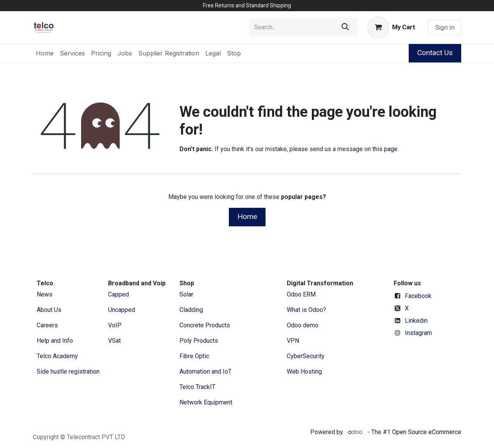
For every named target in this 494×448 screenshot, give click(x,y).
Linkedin (416, 321)
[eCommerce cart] (391, 27)
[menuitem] (45, 53)
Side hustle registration (68, 371)
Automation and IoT (206, 371)
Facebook (418, 296)
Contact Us (435, 53)
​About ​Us (49, 310)
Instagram (418, 333)
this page (385, 149)
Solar (186, 294)
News (45, 294)
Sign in (445, 27)
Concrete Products (205, 325)
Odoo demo (303, 325)
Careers (47, 325)
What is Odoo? (306, 310)
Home (247, 216)
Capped (119, 294)
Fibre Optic (194, 356)
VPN (293, 341)
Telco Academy (57, 356)
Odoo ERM (302, 294)
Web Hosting (304, 371)
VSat (114, 341)
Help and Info (55, 341)
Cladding (191, 310)
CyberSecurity (306, 356)
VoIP (115, 325)
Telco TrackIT (197, 387)
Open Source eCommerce (427, 432)
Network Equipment (206, 402)
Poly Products (199, 341)
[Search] (345, 27)
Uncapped (122, 310)
